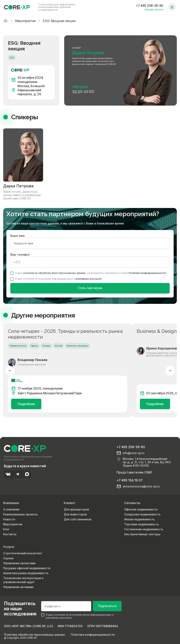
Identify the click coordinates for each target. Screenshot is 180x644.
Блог (6, 529)
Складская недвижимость (142, 514)
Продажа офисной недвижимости (27, 568)
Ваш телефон (90, 260)
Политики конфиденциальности (147, 273)
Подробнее (26, 404)
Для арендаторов (76, 509)
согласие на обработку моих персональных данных (54, 273)
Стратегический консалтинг (23, 553)
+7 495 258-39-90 (150, 6)
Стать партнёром (90, 288)
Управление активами (18, 587)
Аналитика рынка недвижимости (26, 573)
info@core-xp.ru (134, 453)
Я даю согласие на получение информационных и (56, 279)
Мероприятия (13, 524)
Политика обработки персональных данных (34, 635)
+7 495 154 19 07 (130, 480)
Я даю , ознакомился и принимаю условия (88, 273)
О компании (11, 509)
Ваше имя (90, 241)
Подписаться (107, 606)
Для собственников (78, 519)
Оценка (8, 558)
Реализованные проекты (20, 514)
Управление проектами (19, 563)
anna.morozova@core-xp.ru (141, 486)
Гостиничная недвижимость (144, 529)
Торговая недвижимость (142, 524)
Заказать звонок (154, 9)
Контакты (10, 534)
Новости (9, 519)
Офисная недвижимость (141, 509)
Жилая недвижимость (139, 519)
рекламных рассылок (89, 279)
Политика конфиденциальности (93, 635)
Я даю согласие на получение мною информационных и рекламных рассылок (77, 616)
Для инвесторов (75, 514)
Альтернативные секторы (142, 534)
